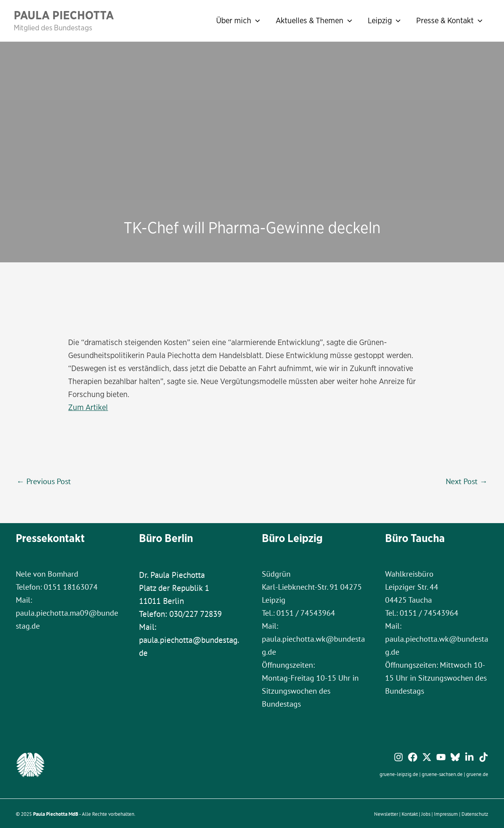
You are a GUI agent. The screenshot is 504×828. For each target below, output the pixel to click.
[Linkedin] (469, 757)
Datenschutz (475, 813)
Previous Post (44, 481)
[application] (256, 20)
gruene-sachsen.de (442, 774)
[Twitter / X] (427, 757)
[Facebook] (413, 757)
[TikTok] (484, 757)
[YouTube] (441, 757)
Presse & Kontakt (449, 20)
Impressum (446, 813)
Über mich (238, 20)
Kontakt (410, 813)
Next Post (467, 481)
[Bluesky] (455, 757)
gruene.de (477, 774)
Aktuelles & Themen (314, 20)
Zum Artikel (88, 407)
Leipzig (384, 20)
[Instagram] (398, 757)
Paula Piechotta (64, 15)
